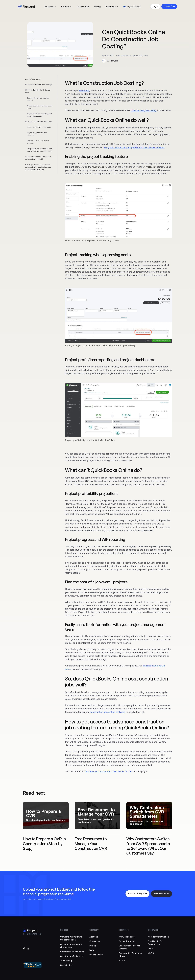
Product (65, 7)
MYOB (151, 953)
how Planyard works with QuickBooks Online (108, 771)
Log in (155, 6)
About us (94, 937)
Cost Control (66, 965)
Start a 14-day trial (137, 894)
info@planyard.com (32, 934)
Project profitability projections (39, 127)
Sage (150, 949)
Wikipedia (84, 91)
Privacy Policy (96, 955)
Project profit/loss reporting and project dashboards (39, 115)
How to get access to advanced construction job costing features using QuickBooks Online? (38, 167)
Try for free (169, 6)
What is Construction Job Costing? (38, 84)
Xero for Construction (158, 937)
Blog (92, 950)
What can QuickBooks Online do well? (37, 91)
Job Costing (66, 961)
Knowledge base (127, 937)
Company (94, 930)
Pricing (97, 7)
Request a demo (162, 894)
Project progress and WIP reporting (37, 134)
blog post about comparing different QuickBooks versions (134, 147)
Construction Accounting (72, 952)
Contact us (95, 941)
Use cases (49, 7)
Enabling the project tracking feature (38, 99)
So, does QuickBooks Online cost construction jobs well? (38, 158)
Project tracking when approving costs (40, 107)
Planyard (114, 61)
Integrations (154, 930)
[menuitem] (132, 7)
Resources (111, 7)
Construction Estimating (72, 956)
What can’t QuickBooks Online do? (38, 122)
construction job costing (144, 110)
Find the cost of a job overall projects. (38, 142)
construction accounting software (108, 712)
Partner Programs (127, 941)
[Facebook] (24, 949)
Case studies (83, 7)
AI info (122, 961)
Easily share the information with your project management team (40, 150)
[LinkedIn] (28, 949)
